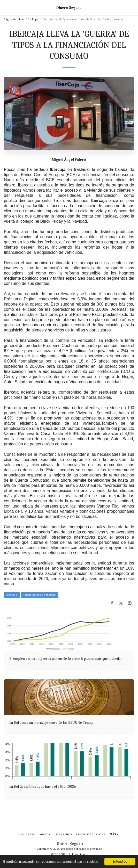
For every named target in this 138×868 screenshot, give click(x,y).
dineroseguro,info (35, 201)
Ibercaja (12, 595)
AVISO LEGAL (59, 854)
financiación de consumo (40, 595)
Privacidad (79, 854)
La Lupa (33, 19)
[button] (6, 7)
